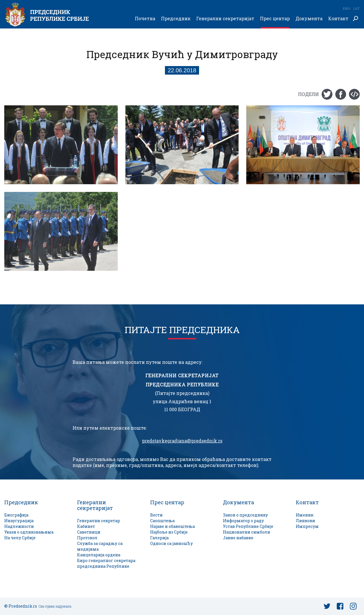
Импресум (307, 526)
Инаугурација (19, 521)
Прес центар (275, 19)
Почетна (145, 19)
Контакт (338, 19)
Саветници (89, 532)
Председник (176, 19)
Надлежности (19, 526)
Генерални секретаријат (225, 19)
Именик (305, 515)
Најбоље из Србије (169, 532)
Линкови (305, 521)
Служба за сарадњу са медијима (100, 546)
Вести (156, 515)
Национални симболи (247, 532)
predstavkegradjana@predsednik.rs (182, 441)
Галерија (159, 538)
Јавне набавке (238, 538)
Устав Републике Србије (248, 526)
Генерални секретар (99, 521)
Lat (356, 8)
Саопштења (162, 521)
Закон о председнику (245, 515)
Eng (346, 8)
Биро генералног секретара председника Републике (106, 563)
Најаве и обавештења (172, 526)
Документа (309, 19)
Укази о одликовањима (29, 532)
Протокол (87, 538)
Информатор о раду (243, 521)
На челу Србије (20, 538)
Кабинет (86, 526)
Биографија (16, 515)
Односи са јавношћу (171, 543)
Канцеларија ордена (99, 555)
